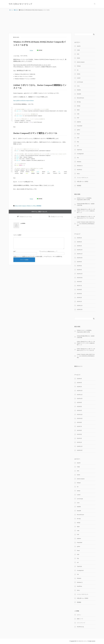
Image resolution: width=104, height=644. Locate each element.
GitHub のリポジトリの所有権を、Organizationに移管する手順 (85, 199)
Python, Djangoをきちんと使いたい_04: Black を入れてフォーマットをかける (86, 217)
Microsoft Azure (80, 98)
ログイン (79, 615)
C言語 (78, 50)
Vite (78, 158)
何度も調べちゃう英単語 (83, 182)
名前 (14, 252)
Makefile (79, 90)
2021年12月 (80, 274)
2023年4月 (79, 238)
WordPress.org (80, 627)
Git (78, 70)
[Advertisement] (52, 22)
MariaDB (79, 94)
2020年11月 (80, 306)
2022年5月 (79, 266)
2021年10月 (80, 278)
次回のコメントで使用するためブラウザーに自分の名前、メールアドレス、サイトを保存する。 (38, 257)
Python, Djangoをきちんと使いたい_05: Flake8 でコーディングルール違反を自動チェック (86, 211)
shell (78, 138)
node (78, 114)
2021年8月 (79, 282)
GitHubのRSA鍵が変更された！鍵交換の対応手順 (86, 204)
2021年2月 (79, 298)
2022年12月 (80, 250)
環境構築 (39, 206)
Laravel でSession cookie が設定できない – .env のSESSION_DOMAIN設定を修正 (86, 224)
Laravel (79, 78)
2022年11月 (80, 254)
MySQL (79, 106)
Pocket (31, 50)
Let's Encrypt (80, 82)
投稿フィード (80, 619)
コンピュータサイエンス (83, 178)
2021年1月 (79, 302)
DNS (78, 54)
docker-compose (22, 206)
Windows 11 (29, 206)
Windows (79, 162)
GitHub (79, 74)
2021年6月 (79, 290)
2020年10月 (80, 309)
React (78, 134)
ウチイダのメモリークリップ (20, 4)
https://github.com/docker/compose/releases (24, 101)
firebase (79, 66)
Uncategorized (80, 154)
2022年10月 (80, 258)
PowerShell (80, 126)
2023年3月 (79, 242)
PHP (78, 118)
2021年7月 (79, 286)
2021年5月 (79, 294)
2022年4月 (79, 270)
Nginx (78, 110)
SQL (78, 142)
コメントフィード (81, 623)
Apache (79, 46)
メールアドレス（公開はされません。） (48, 252)
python (79, 130)
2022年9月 (79, 262)
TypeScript (79, 150)
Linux (78, 86)
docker (16, 206)
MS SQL (79, 102)
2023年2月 (79, 246)
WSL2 (34, 206)
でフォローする (26, 217)
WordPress (79, 170)
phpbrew (79, 122)
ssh (78, 146)
